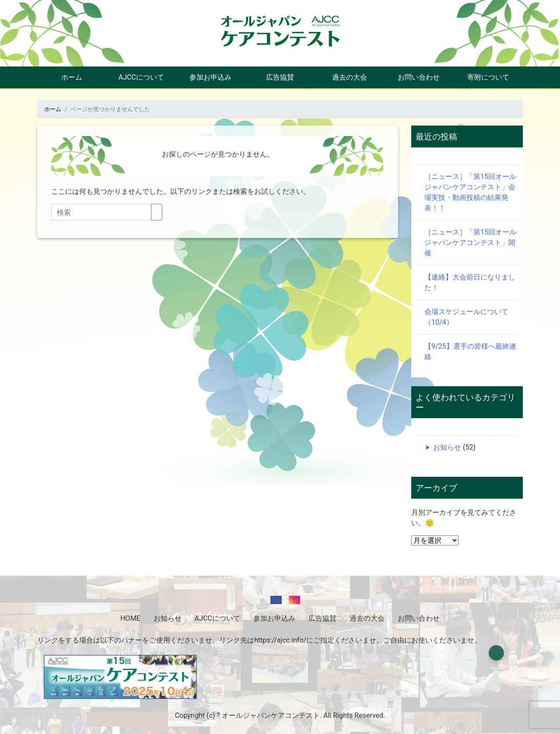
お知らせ (447, 447)
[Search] (101, 212)
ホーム (72, 77)
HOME (130, 618)
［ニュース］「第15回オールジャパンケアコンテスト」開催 (470, 243)
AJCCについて (141, 77)
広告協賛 (280, 77)
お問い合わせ (419, 77)
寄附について (488, 77)
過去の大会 (350, 77)
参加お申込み (210, 77)
